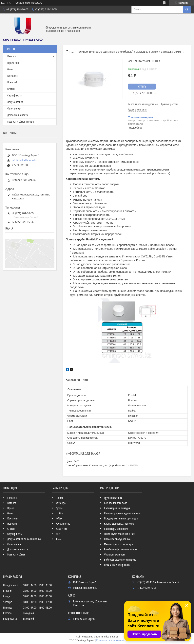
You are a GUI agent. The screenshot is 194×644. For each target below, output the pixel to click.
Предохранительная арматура (121, 519)
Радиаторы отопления (116, 529)
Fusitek (60, 498)
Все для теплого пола (116, 503)
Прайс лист (14, 63)
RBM (58, 534)
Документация (15, 102)
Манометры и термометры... (120, 544)
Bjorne (59, 508)
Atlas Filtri (61, 529)
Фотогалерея (14, 109)
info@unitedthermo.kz (24, 160)
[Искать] (187, 10)
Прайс (11, 508)
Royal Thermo (63, 524)
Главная (12, 498)
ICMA (58, 539)
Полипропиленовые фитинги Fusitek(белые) (105, 52)
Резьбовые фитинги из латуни (121, 550)
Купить (142, 87)
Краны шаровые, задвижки (119, 524)
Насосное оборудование (117, 539)
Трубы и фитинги (113, 498)
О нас (10, 70)
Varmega (61, 503)
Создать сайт (23, 3)
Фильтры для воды (115, 555)
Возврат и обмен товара (21, 122)
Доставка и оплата (18, 115)
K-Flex (59, 519)
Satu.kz (114, 637)
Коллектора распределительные (122, 513)
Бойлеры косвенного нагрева (120, 560)
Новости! (12, 83)
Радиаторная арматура (117, 508)
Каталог (12, 56)
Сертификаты (15, 96)
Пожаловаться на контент (110, 640)
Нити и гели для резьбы (117, 565)
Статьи (11, 89)
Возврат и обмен (16, 555)
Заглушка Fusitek (147, 52)
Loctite (59, 513)
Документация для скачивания (24, 539)
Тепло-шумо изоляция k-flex (119, 534)
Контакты (12, 76)
